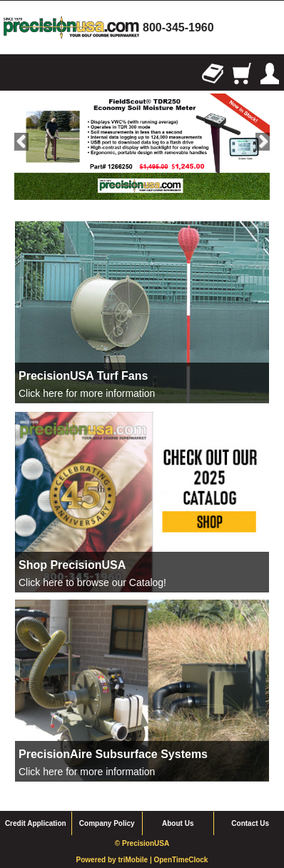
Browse (14, 74)
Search (43, 74)
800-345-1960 (178, 27)
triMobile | (136, 860)
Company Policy (107, 823)
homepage (71, 27)
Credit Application (36, 823)
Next (263, 142)
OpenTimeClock (181, 860)
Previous (21, 142)
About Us (178, 823)
